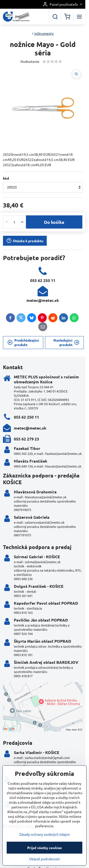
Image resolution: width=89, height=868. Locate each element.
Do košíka (54, 222)
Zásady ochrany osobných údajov (44, 851)
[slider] (52, 62)
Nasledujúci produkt (66, 342)
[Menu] (79, 17)
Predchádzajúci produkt (23, 342)
